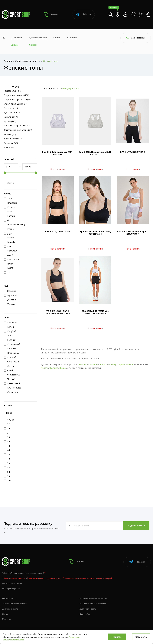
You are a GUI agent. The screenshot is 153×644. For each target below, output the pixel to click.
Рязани (82, 364)
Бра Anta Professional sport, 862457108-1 (133, 233)
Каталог (51, 14)
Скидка (9, 183)
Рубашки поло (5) (12, 113)
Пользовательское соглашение (93, 603)
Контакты (72, 38)
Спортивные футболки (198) (18, 100)
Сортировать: (51, 88)
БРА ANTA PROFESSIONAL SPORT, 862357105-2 (95, 312)
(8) (13, 139)
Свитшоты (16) (11, 108)
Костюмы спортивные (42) (17, 126)
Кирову (121, 364)
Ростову (100, 364)
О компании (17, 38)
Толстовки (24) (11, 86)
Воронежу (111, 364)
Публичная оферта (88, 608)
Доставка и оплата (38, 38)
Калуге (129, 364)
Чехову (45, 368)
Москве (91, 364)
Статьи (57, 38)
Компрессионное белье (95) (18, 130)
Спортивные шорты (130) (16, 95)
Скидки (33, 45)
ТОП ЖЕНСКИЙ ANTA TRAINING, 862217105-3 (58, 312)
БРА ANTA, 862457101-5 (133, 152)
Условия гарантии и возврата (15, 603)
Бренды (14, 45)
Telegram (83, 14)
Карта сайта (85, 614)
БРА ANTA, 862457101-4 (58, 231)
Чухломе (54, 368)
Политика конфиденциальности (94, 598)
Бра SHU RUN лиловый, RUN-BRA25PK (58, 153)
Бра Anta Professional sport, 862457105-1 (95, 233)
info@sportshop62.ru (11, 588)
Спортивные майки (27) (15, 104)
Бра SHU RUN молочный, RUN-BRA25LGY (95, 153)
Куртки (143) (10, 121)
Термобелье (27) (12, 91)
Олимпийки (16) (11, 117)
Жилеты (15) (10, 134)
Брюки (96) (9, 147)
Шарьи (63, 368)
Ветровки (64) (11, 143)
